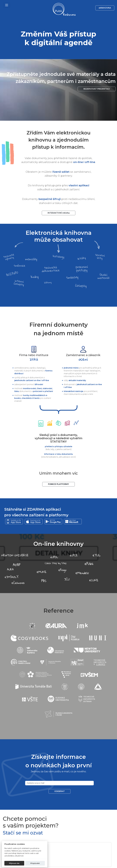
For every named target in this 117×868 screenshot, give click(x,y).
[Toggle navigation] (7, 5)
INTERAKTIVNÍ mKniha (59, 213)
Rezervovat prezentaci (97, 89)
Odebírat (60, 791)
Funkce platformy (58, 484)
